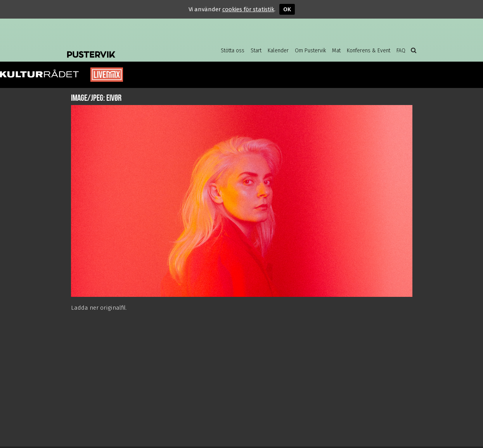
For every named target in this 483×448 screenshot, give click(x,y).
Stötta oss (233, 51)
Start (256, 51)
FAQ (401, 51)
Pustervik (129, 48)
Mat (336, 51)
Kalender (278, 51)
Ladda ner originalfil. (99, 308)
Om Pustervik (310, 51)
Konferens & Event (369, 51)
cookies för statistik (248, 9)
